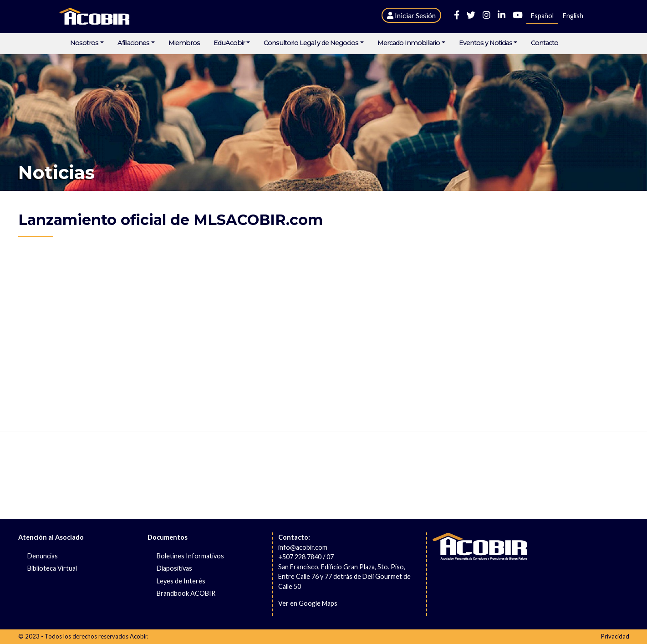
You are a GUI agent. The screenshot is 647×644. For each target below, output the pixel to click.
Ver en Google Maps (308, 603)
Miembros (184, 43)
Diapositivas (174, 568)
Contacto (545, 43)
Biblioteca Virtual (52, 568)
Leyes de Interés (181, 581)
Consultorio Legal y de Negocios (311, 43)
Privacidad (615, 636)
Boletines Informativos (190, 556)
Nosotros (84, 43)
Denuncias (43, 556)
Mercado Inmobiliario (409, 43)
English (573, 16)
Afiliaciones (133, 43)
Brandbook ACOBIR (186, 593)
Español (542, 16)
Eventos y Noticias (486, 43)
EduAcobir (229, 43)
